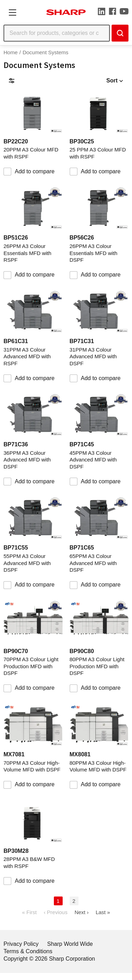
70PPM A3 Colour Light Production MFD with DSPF (31, 666)
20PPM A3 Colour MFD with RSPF (31, 153)
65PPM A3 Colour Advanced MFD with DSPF (93, 563)
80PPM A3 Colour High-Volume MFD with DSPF (98, 766)
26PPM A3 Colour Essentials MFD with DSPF (94, 253)
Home (11, 52)
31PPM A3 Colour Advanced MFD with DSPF (93, 356)
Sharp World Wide (70, 944)
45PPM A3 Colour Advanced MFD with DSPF (93, 460)
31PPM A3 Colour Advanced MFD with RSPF (27, 356)
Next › (82, 912)
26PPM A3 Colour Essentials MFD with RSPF (27, 253)
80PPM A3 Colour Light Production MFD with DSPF (97, 666)
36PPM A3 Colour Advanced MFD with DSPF (27, 460)
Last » (103, 912)
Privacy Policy (21, 944)
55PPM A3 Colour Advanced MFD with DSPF (27, 563)
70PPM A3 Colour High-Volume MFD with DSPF (32, 766)
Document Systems (45, 52)
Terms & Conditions (28, 951)
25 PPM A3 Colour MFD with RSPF (98, 153)
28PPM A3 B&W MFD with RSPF (29, 863)
